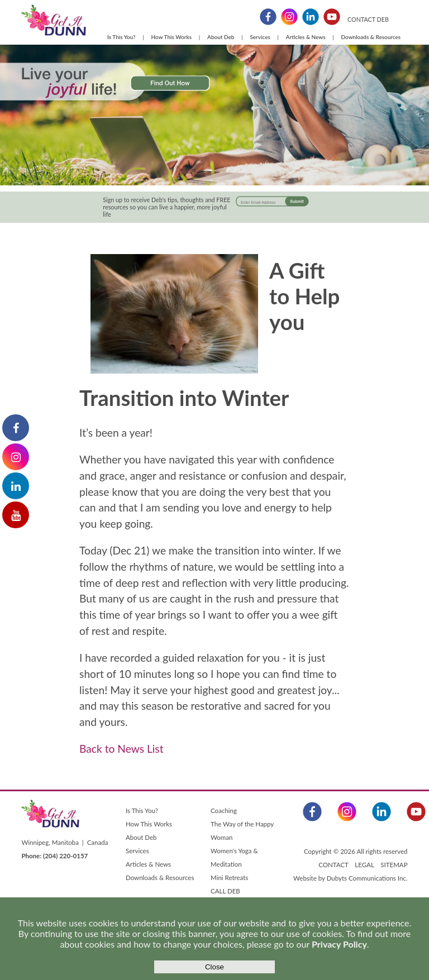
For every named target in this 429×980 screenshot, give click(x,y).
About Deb (221, 37)
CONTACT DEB (368, 19)
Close (214, 967)
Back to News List (121, 749)
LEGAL (364, 865)
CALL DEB (225, 891)
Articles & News (306, 37)
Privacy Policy (339, 944)
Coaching (224, 811)
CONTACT (333, 865)
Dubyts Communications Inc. (367, 878)
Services (260, 37)
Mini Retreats (229, 878)
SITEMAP (394, 865)
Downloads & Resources (371, 37)
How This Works (171, 37)
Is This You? (121, 37)
